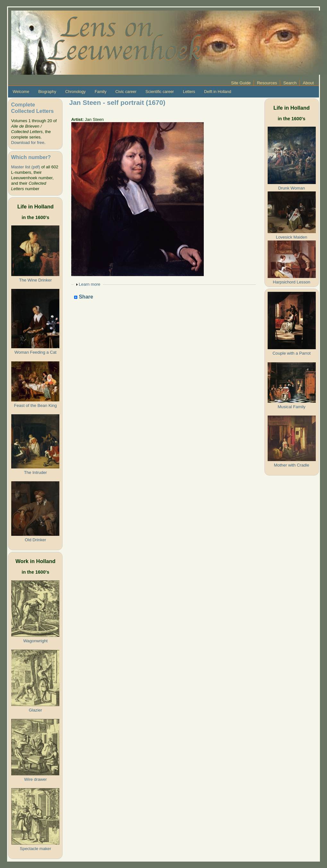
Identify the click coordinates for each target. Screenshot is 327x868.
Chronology (75, 92)
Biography (47, 92)
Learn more (90, 284)
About (308, 83)
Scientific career (160, 92)
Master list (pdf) (25, 167)
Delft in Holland (218, 92)
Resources (267, 83)
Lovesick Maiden (292, 237)
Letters (189, 92)
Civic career (126, 92)
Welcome (21, 92)
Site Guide (241, 83)
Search (290, 83)
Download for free (27, 143)
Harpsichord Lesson (292, 282)
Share (84, 297)
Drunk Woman (292, 188)
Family (101, 92)
